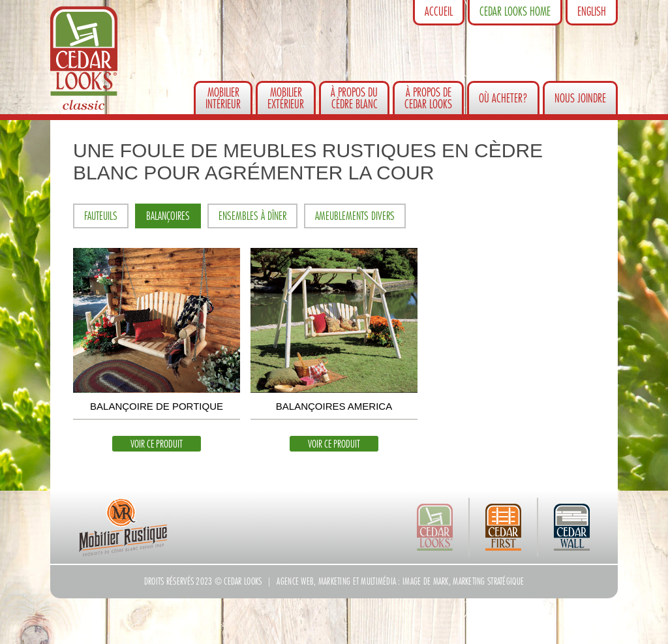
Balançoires (168, 216)
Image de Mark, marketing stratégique (463, 581)
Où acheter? (503, 99)
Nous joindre (580, 99)
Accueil (439, 12)
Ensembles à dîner (252, 216)
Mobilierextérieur (286, 99)
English (592, 12)
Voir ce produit (157, 444)
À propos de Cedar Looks (428, 99)
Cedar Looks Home (515, 12)
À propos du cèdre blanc (354, 99)
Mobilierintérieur (223, 99)
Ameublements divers (355, 216)
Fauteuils (101, 216)
